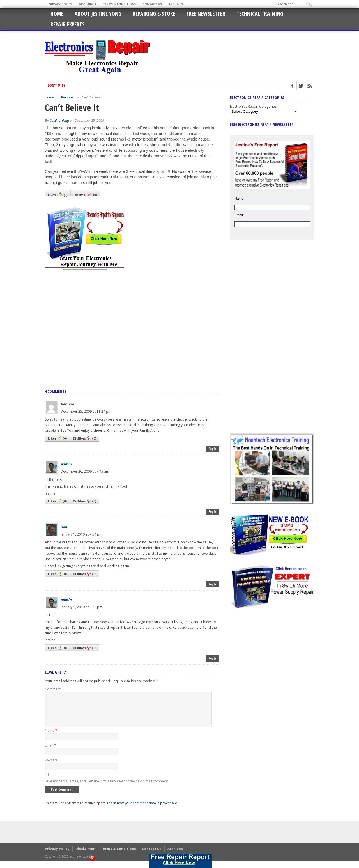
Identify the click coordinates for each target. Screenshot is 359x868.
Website (51, 767)
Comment (53, 689)
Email (50, 752)
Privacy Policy (60, 4)
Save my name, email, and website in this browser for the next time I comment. (107, 788)
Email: (239, 215)
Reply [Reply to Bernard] (212, 449)
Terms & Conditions (119, 4)
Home (57, 14)
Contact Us (152, 4)
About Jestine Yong (98, 14)
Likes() (58, 194)
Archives (176, 4)
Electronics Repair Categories (253, 106)
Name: (239, 199)
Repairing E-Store (154, 14)
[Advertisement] (132, 323)
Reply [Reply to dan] (212, 584)
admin (66, 464)
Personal (68, 97)
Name (51, 737)
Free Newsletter (206, 14)
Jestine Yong (59, 121)
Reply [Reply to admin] (212, 512)
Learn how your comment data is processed (142, 810)
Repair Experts (68, 24)
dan (64, 527)
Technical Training (260, 14)
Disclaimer (88, 4)
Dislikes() (85, 194)
